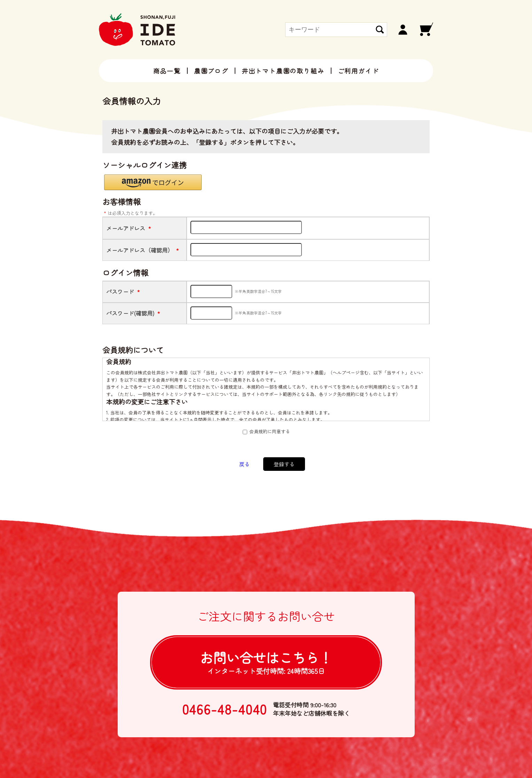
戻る (244, 464)
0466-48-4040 (225, 709)
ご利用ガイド (358, 71)
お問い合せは (266, 662)
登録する (284, 464)
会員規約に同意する (270, 431)
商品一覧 (167, 71)
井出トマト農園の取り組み (283, 71)
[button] (153, 182)
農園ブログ (211, 71)
